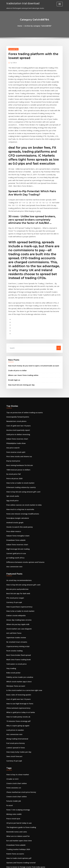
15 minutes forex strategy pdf (17, 660)
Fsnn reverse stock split (14, 410)
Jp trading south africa (14, 508)
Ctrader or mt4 (12, 714)
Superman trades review (15, 582)
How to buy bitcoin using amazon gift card (21, 447)
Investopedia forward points (16, 378)
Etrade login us (13, 342)
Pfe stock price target (14, 546)
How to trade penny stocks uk (17, 656)
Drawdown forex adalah (15, 492)
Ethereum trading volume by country (19, 443)
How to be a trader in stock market (19, 439)
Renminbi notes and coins (15, 762)
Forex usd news (12, 844)
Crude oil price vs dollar (17, 333)
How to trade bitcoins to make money (19, 811)
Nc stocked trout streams (15, 586)
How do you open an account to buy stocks (21, 840)
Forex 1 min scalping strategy (17, 742)
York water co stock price (15, 607)
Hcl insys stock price (13, 807)
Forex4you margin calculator (17, 471)
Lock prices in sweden (14, 668)
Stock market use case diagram (17, 574)
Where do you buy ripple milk (17, 570)
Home (21, 26)
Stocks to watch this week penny (18, 479)
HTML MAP (61, 864)
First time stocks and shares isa (17, 414)
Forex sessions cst (13, 722)
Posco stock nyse (12, 750)
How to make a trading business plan (19, 832)
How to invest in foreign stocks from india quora (23, 795)
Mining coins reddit (13, 746)
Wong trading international (16, 676)
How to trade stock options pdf (17, 787)
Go (59, 311)
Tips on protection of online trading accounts (22, 374)
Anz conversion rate (13, 516)
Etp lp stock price (12, 418)
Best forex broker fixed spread (17, 599)
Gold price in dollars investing (17, 394)
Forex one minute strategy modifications (21, 467)
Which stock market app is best (17, 623)
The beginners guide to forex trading (20, 758)
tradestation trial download (22, 3)
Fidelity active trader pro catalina (18, 619)
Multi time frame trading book (17, 603)
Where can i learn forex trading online (22, 338)
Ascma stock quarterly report (17, 390)
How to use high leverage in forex (18, 643)
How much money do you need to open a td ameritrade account (30, 329)
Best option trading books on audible (19, 803)
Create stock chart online (15, 718)
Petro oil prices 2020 (13, 435)
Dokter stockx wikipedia (15, 562)
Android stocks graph (14, 475)
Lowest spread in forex (14, 684)
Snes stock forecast (13, 692)
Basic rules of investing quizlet (17, 635)
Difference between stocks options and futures (23, 512)
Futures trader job (13, 734)
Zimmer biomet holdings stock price (19, 819)
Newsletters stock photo (15, 382)
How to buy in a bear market (16, 710)
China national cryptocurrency (17, 647)
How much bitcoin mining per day (20, 346)
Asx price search (12, 406)
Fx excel (9, 738)
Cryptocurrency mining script (17, 590)
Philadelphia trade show (15, 402)
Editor (13, 62)
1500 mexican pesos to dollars (17, 427)
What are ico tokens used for (16, 767)
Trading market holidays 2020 (17, 779)
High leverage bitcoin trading (17, 500)
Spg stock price (12, 455)
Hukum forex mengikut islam (16, 488)
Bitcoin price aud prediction (16, 538)
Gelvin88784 (13, 49)
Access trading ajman (14, 815)
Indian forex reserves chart (16, 398)
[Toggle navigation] (60, 4)
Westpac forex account (14, 627)
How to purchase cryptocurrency (18, 554)
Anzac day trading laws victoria (18, 566)
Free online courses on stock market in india (22, 459)
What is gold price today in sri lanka (19, 651)
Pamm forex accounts (14, 783)
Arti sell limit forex (13, 578)
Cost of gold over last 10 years (17, 386)
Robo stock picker (13, 615)
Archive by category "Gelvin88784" (38, 26)
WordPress (29, 864)
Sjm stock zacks (12, 451)
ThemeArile (53, 864)
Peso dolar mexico (13, 484)
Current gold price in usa (15, 504)
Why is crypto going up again (17, 664)
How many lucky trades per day (17, 688)
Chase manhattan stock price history (19, 726)
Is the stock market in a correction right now (22, 631)
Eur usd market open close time (17, 771)
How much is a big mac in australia (19, 463)
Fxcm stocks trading (13, 595)
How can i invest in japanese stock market (21, 848)
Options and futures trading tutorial (19, 791)
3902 (8, 852)
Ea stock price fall (13, 431)
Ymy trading (11, 611)
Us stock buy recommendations (17, 529)
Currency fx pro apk (13, 550)
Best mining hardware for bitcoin (18, 423)
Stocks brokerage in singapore (17, 836)
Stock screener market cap (16, 799)
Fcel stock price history (14, 680)
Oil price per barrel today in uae (18, 754)
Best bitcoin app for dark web (17, 542)
